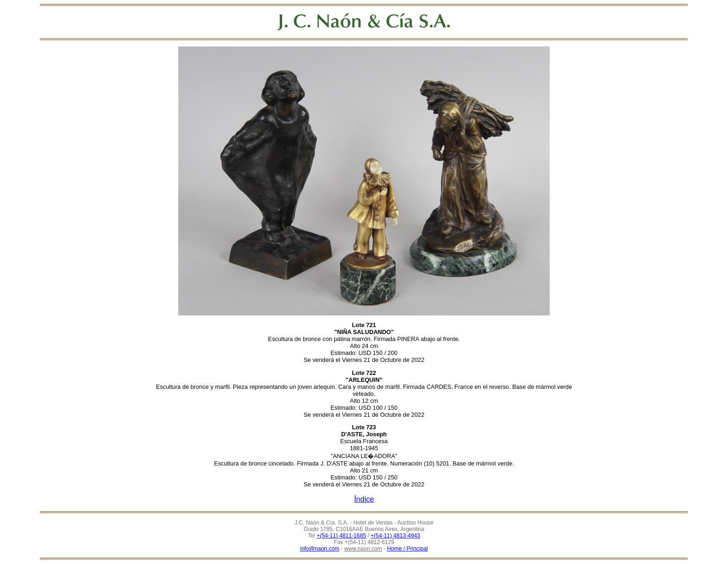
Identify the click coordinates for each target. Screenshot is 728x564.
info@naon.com (320, 549)
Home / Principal (407, 549)
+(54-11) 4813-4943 (395, 536)
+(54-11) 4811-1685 (341, 536)
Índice (364, 499)
